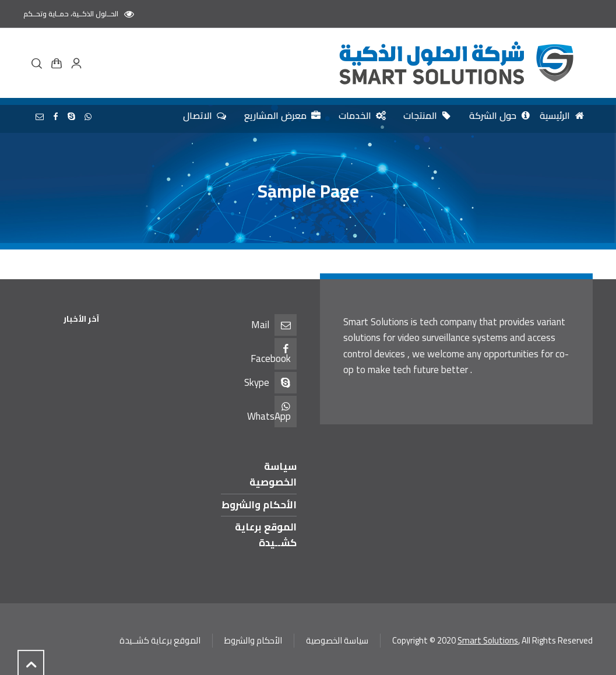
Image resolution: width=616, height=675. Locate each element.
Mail (260, 325)
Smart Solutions (488, 640)
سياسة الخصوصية (273, 474)
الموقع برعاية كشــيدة (266, 535)
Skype (257, 382)
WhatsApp (269, 416)
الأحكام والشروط (259, 505)
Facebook (271, 358)
